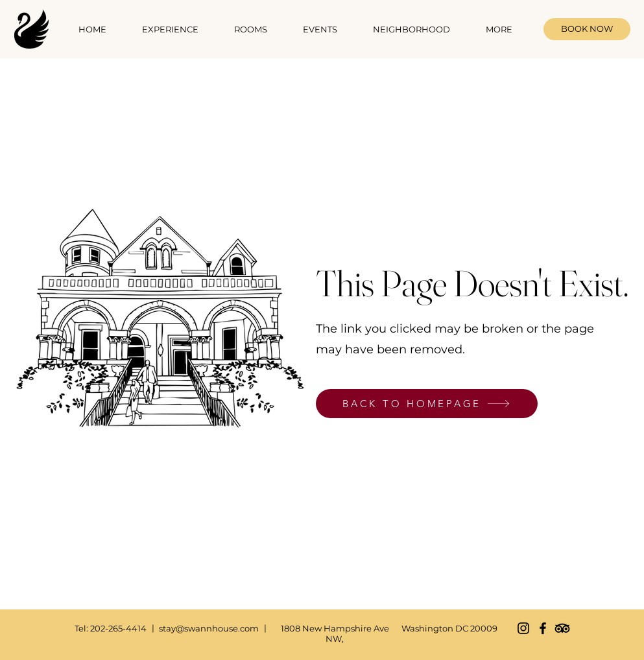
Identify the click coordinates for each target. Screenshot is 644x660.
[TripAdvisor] (562, 628)
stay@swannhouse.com (209, 628)
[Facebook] (543, 628)
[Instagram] (523, 628)
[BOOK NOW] (587, 29)
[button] (251, 29)
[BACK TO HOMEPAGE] (427, 404)
